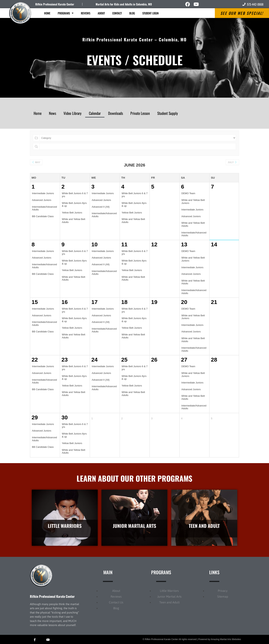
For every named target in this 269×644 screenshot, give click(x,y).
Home (47, 13)
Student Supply (168, 113)
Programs (66, 13)
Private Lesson (140, 113)
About (101, 13)
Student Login (150, 13)
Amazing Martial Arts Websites (226, 639)
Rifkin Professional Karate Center (55, 4)
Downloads (116, 113)
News (52, 113)
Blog (132, 13)
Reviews (86, 13)
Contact (117, 13)
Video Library (72, 113)
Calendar (95, 113)
